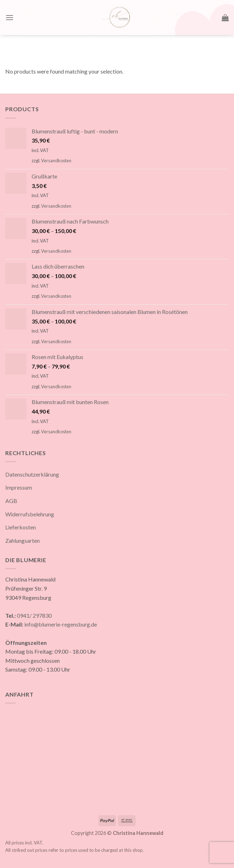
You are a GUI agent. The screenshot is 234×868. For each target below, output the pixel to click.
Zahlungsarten (22, 540)
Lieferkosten (21, 527)
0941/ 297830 (34, 615)
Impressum (19, 487)
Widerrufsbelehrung (30, 514)
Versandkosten (56, 161)
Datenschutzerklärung (32, 474)
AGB (11, 501)
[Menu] (9, 17)
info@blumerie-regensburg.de (61, 624)
